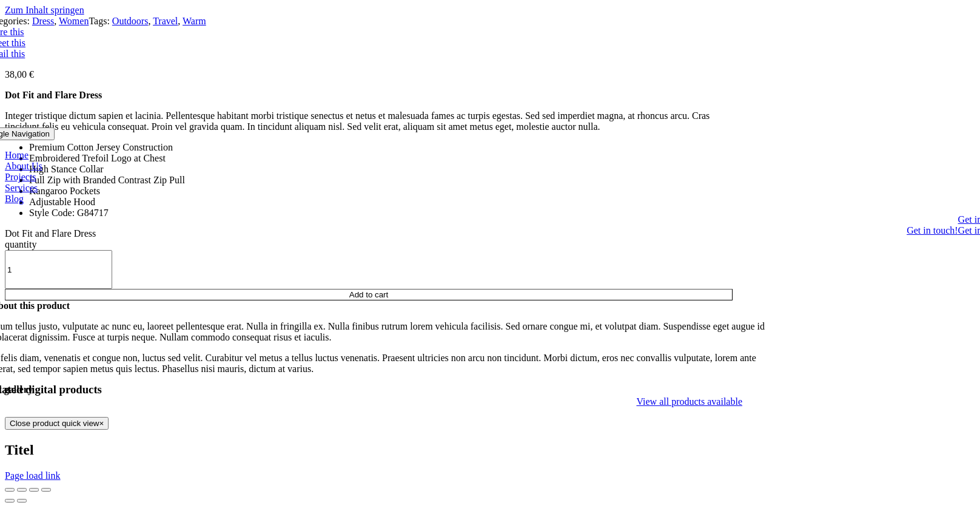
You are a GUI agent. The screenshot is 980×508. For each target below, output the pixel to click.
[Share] (22, 490)
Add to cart (369, 295)
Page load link (33, 476)
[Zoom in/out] (46, 490)
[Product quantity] (59, 269)
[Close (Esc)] (10, 490)
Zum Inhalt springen (45, 10)
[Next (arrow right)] (22, 501)
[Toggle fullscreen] (34, 490)
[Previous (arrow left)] (10, 501)
